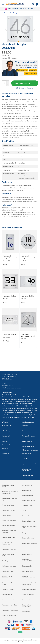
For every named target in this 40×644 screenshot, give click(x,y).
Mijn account (7, 426)
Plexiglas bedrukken (28, 533)
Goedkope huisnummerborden (28, 577)
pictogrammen (7, 406)
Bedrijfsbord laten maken (8, 486)
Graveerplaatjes (27, 566)
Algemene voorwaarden (30, 464)
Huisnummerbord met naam (29, 527)
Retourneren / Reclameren (26, 470)
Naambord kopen (27, 495)
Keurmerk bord (27, 506)
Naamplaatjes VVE (8, 515)
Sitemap (5, 441)
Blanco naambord (8, 600)
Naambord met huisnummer (7, 543)
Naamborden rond (28, 538)
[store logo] (15, 4)
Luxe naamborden (28, 571)
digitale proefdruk (29, 202)
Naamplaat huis (27, 554)
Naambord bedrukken (9, 605)
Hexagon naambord (9, 537)
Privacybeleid (26, 454)
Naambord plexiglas (10, 296)
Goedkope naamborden (10, 561)
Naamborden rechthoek (30, 543)
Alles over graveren (28, 595)
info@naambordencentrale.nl (12, 388)
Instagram (5, 454)
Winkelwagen (7, 431)
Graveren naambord (9, 589)
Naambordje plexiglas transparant (10, 257)
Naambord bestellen (9, 549)
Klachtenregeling (27, 476)
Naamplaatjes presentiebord (26, 606)
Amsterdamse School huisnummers (29, 584)
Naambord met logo (9, 510)
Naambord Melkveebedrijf (27, 560)
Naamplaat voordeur (9, 520)
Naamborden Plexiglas (11, 13)
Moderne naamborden (10, 615)
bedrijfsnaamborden (13, 404)
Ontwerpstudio (27, 441)
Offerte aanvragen (28, 446)
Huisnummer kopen (9, 525)
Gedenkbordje (26, 600)
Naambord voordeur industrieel (9, 531)
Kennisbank (6, 436)
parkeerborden (25, 404)
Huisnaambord (7, 595)
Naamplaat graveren (28, 500)
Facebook (5, 448)
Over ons (25, 426)
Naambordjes (26, 490)
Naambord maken (8, 571)
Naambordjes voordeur (29, 516)
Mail (34, 65)
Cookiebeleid (26, 459)
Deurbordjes (26, 612)
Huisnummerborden (9, 566)
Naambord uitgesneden (10, 610)
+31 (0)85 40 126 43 (9, 386)
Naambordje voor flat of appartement (10, 492)
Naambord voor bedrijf (29, 521)
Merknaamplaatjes (8, 505)
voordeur (9, 401)
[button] (6, 29)
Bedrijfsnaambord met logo (10, 499)
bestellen (22, 410)
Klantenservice (27, 431)
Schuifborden (26, 511)
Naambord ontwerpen (29, 589)
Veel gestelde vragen (28, 436)
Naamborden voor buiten (8, 555)
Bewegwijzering (27, 485)
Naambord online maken (8, 584)
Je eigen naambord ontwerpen (8, 577)
